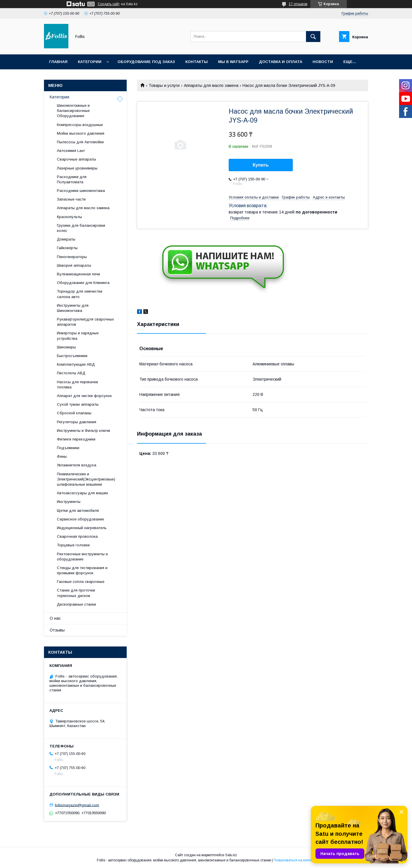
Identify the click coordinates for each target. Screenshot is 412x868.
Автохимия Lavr (71, 151)
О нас (55, 618)
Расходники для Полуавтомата (72, 179)
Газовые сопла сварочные (81, 582)
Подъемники (68, 448)
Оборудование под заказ (146, 62)
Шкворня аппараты (74, 265)
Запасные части (71, 199)
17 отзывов (298, 4)
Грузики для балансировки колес (81, 228)
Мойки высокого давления (81, 133)
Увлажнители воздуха (77, 465)
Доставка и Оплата (281, 62)
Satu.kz (231, 855)
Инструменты (69, 502)
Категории (90, 62)
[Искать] (313, 37)
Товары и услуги (164, 85)
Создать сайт (109, 4)
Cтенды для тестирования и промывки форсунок (82, 570)
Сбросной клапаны (74, 413)
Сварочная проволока (77, 536)
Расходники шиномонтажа (81, 191)
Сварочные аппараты (76, 159)
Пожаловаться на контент (294, 860)
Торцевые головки (73, 545)
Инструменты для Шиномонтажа (73, 308)
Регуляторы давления (77, 422)
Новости (323, 62)
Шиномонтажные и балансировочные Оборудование (73, 111)
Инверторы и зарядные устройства (78, 336)
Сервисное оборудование (80, 519)
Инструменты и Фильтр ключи (83, 431)
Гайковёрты (67, 248)
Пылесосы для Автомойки (80, 142)
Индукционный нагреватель (82, 528)
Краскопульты (69, 217)
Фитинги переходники (76, 439)
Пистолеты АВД (71, 373)
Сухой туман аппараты (78, 404)
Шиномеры (66, 347)
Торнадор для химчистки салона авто (80, 294)
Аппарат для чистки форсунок (84, 396)
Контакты (197, 62)
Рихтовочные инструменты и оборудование (82, 557)
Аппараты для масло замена (211, 85)
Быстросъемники (72, 356)
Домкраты (66, 239)
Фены (62, 456)
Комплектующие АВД (76, 364)
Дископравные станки (76, 604)
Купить (261, 165)
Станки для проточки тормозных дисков (76, 593)
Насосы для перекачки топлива (77, 385)
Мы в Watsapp (233, 62)
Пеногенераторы (72, 257)
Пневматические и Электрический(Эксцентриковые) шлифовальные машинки (86, 479)
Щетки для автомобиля (78, 511)
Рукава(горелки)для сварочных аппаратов (85, 322)
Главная (58, 62)
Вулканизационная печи (78, 274)
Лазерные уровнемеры (77, 168)
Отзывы (57, 630)
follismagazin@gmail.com (77, 805)
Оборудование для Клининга (83, 283)
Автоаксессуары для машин (82, 493)
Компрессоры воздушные (80, 125)
